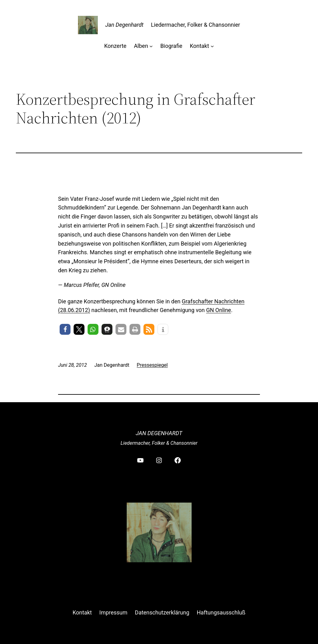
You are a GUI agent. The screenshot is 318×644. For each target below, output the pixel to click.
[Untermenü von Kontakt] (212, 46)
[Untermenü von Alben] (151, 46)
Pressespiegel (152, 365)
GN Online (219, 310)
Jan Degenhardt (124, 25)
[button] (65, 329)
